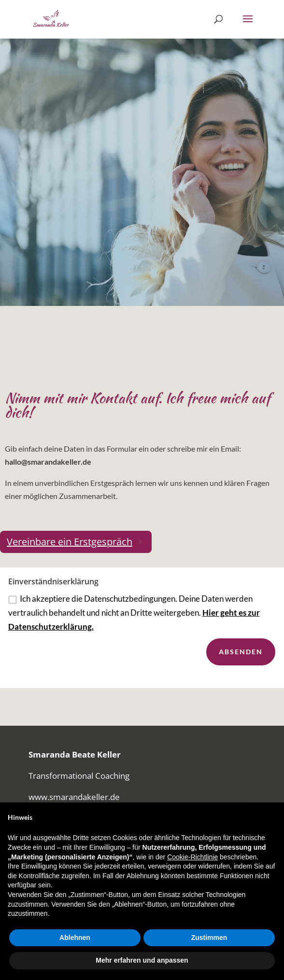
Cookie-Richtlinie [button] (192, 857)
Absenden (241, 662)
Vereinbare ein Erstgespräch (70, 542)
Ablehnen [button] (75, 938)
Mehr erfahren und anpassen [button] (142, 960)
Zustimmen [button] (209, 938)
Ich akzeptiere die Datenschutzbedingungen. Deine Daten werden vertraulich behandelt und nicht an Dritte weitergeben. (134, 623)
